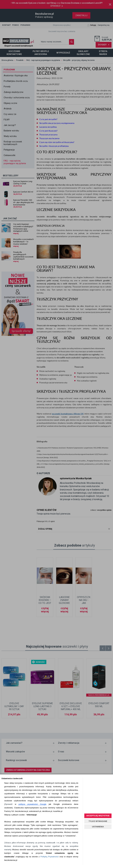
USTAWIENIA (98, 827)
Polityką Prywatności (50, 857)
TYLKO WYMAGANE (98, 821)
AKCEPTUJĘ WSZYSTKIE (98, 816)
